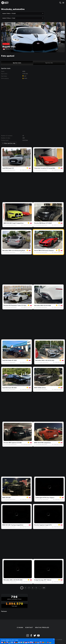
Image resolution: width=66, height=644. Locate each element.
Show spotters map (9, 143)
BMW (5, 223)
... (40, 588)
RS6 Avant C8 (9, 168)
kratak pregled (42, 628)
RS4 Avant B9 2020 (11, 388)
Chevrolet (37, 168)
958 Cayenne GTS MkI (15, 443)
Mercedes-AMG (7, 251)
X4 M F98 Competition (44, 443)
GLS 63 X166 (47, 305)
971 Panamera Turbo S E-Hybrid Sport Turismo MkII (24, 305)
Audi (4, 168)
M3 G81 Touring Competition (15, 525)
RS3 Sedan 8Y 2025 (11, 360)
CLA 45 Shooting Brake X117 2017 (22, 251)
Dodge (36, 580)
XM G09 (8, 498)
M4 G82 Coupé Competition (15, 223)
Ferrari (36, 251)
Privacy (47, 640)
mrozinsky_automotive (10, 170)
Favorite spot (6, 44)
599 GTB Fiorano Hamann (46, 251)
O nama (20, 628)
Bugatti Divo (9, 47)
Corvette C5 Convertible (48, 168)
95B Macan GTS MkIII (45, 223)
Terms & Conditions (33, 640)
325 (44, 588)
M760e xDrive (42, 388)
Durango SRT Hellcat (45, 580)
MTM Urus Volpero (49, 498)
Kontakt (29, 628)
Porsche (37, 223)
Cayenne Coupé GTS (45, 525)
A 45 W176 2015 (49, 360)
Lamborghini (39, 498)
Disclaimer (57, 640)
